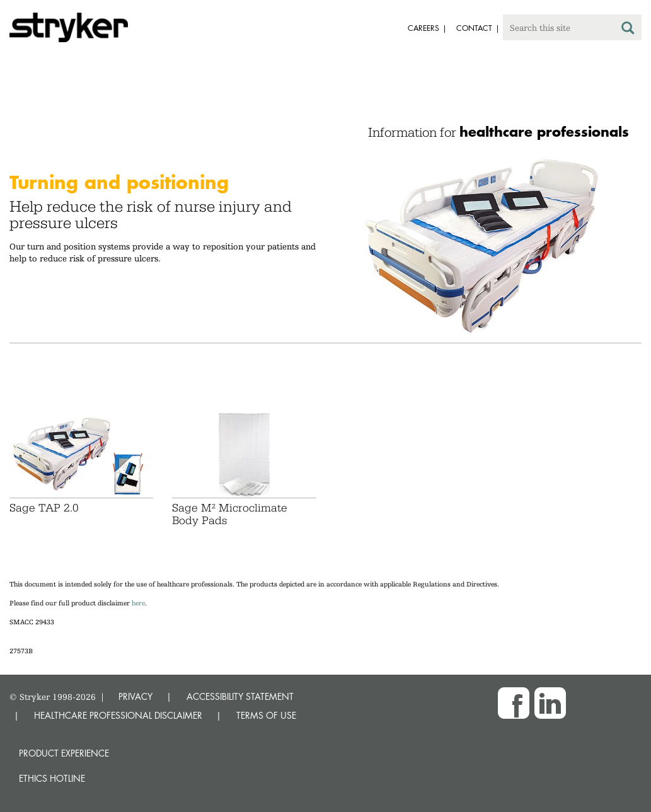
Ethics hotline (52, 778)
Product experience (64, 753)
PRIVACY (135, 696)
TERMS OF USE (266, 715)
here (138, 603)
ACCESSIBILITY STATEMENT (240, 696)
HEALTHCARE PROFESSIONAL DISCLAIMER (118, 715)
